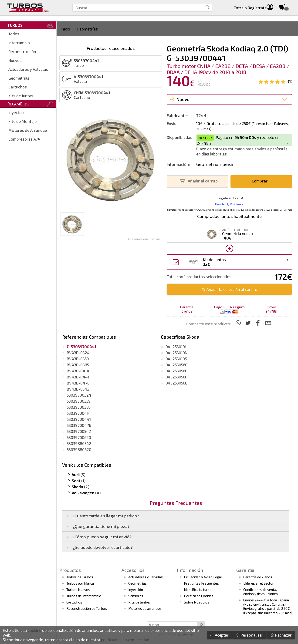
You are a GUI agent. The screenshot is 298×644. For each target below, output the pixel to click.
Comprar (261, 181)
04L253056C (176, 365)
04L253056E (176, 371)
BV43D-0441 (78, 377)
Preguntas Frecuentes (201, 583)
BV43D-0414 (78, 371)
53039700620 (79, 437)
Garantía (245, 570)
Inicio (65, 29)
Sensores (136, 596)
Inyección (136, 590)
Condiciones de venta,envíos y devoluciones (261, 592)
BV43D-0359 (78, 359)
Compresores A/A (24, 139)
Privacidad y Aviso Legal (203, 577)
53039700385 (79, 407)
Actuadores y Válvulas (28, 69)
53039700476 (79, 425)
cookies (34, 630)
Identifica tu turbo (198, 590)
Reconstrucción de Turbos (87, 608)
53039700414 (79, 413)
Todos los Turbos (80, 577)
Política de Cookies (199, 596)
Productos (70, 570)
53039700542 (79, 431)
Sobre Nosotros (197, 602)
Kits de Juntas (21, 96)
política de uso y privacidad (125, 640)
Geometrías (19, 78)
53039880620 (79, 449)
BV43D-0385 (78, 365)
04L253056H (177, 377)
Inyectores (18, 112)
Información (190, 570)
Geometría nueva (215, 164)
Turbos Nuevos (78, 590)
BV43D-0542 (78, 389)
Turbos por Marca (80, 583)
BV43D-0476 (78, 383)
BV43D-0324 (78, 353)
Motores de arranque (145, 608)
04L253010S (176, 359)
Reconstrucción (22, 51)
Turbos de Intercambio (84, 596)
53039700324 (79, 395)
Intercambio (19, 43)
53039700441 (79, 419)
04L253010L (176, 347)
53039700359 (79, 401)
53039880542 (79, 443)
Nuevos (15, 60)
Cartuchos (18, 87)
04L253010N (176, 353)
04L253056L (176, 383)
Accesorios (133, 570)
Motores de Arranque (28, 130)
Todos (14, 34)
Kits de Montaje (22, 121)
